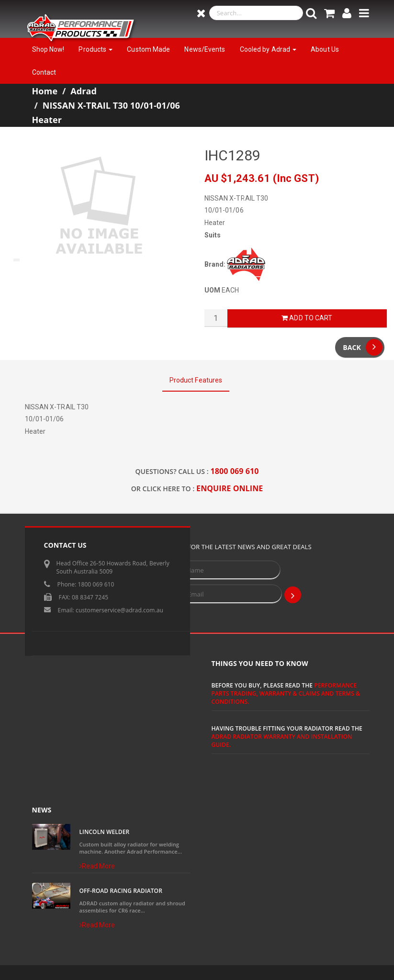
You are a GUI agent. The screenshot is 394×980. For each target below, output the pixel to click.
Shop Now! (48, 49)
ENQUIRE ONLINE (230, 488)
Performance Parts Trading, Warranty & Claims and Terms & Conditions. (286, 693)
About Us (325, 49)
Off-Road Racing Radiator (121, 891)
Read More (97, 866)
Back (363, 347)
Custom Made (148, 49)
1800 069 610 (235, 471)
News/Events (205, 49)
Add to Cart (307, 318)
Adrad (84, 91)
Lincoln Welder (105, 832)
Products (96, 49)
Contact (44, 72)
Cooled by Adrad (268, 49)
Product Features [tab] (196, 380)
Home (45, 91)
